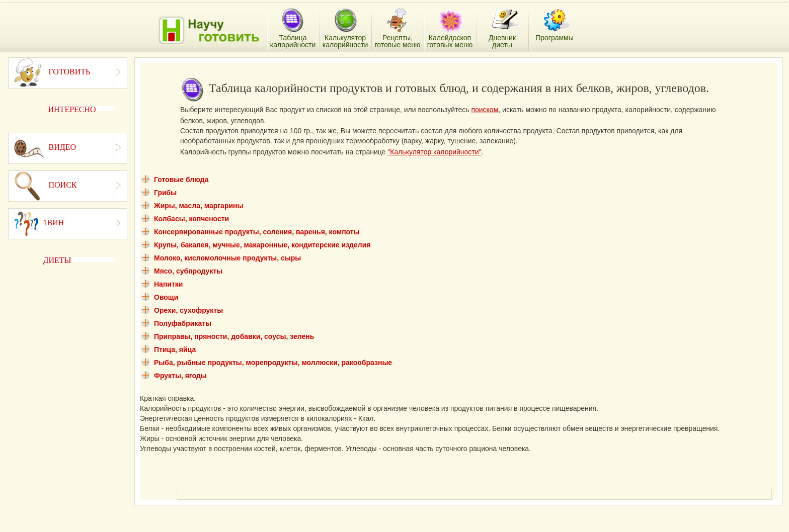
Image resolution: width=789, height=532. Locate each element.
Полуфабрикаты (183, 323)
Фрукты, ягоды (180, 376)
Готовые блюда (181, 180)
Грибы (165, 193)
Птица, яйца (175, 349)
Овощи (166, 297)
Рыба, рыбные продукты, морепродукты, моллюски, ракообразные (273, 363)
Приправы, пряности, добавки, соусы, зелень (234, 336)
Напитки (168, 284)
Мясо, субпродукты (188, 271)
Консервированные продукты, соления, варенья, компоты (257, 232)
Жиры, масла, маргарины (199, 206)
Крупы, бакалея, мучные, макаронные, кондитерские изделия (262, 245)
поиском (485, 110)
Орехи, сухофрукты (188, 310)
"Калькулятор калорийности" (434, 152)
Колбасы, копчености (191, 219)
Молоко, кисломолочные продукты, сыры (227, 258)
